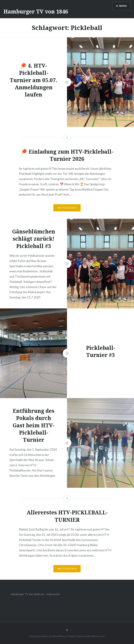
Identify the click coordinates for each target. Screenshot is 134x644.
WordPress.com (96, 636)
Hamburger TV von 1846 (36, 11)
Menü (123, 6)
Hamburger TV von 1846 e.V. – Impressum (35, 594)
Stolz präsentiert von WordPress (48, 636)
